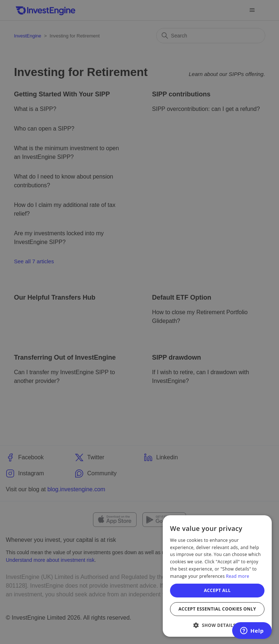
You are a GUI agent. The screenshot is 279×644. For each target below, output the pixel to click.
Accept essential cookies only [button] (217, 609)
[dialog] (217, 576)
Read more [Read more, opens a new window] (238, 576)
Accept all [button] (217, 590)
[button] (217, 625)
